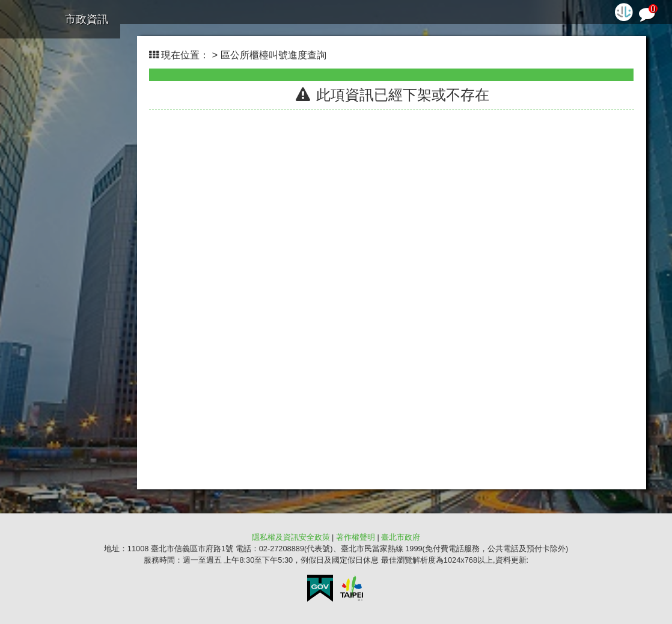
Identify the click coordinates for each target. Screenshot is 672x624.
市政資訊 (87, 19)
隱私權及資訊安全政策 (291, 537)
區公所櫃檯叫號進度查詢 (273, 55)
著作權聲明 (356, 537)
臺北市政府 (401, 537)
